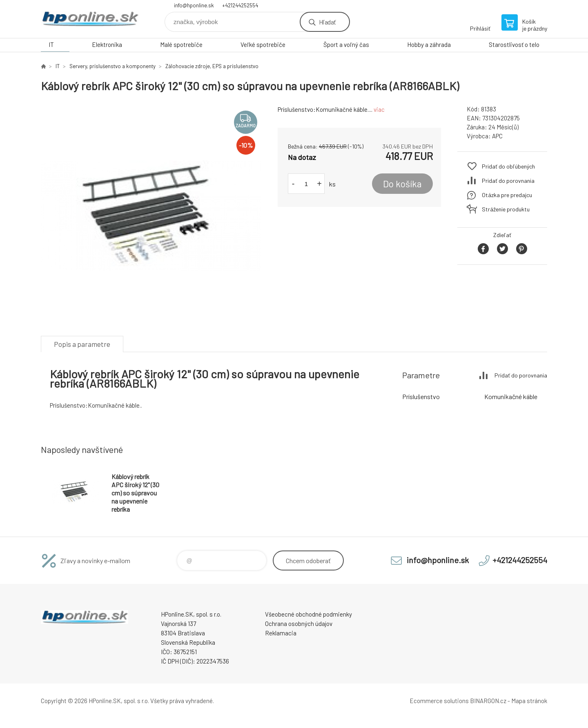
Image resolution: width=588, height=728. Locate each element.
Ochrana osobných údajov (299, 624)
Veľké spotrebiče (263, 44)
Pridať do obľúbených (508, 166)
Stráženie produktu (506, 209)
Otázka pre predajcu (507, 195)
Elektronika (107, 44)
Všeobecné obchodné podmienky (308, 614)
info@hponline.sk (194, 5)
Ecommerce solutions (439, 701)
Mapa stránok (529, 701)
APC (497, 136)
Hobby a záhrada (429, 44)
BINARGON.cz (488, 701)
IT (51, 44)
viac (379, 109)
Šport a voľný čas (346, 44)
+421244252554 (240, 5)
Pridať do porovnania (508, 181)
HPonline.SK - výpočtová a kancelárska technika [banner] (90, 19)
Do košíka (402, 184)
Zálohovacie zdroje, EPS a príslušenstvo (212, 66)
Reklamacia (281, 633)
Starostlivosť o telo (514, 44)
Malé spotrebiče (181, 44)
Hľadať (327, 22)
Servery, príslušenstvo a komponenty (112, 66)
